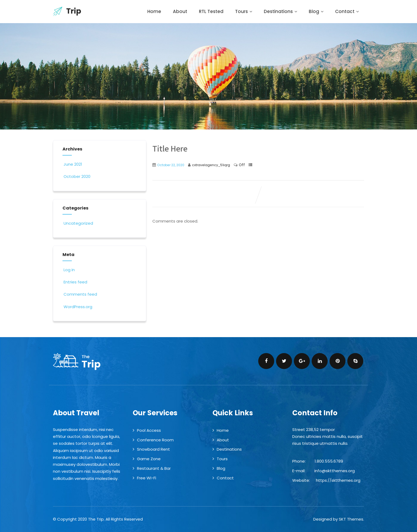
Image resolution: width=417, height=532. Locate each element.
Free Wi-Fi (147, 478)
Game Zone (149, 459)
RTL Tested (211, 11)
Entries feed (75, 282)
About (180, 11)
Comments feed (80, 294)
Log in (69, 270)
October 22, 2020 (171, 165)
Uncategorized (78, 223)
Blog (316, 11)
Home (154, 11)
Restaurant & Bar (154, 468)
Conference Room (155, 440)
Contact (347, 11)
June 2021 (73, 164)
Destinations (280, 11)
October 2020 (77, 176)
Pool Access (149, 430)
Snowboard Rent (153, 449)
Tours (244, 11)
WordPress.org (77, 307)
